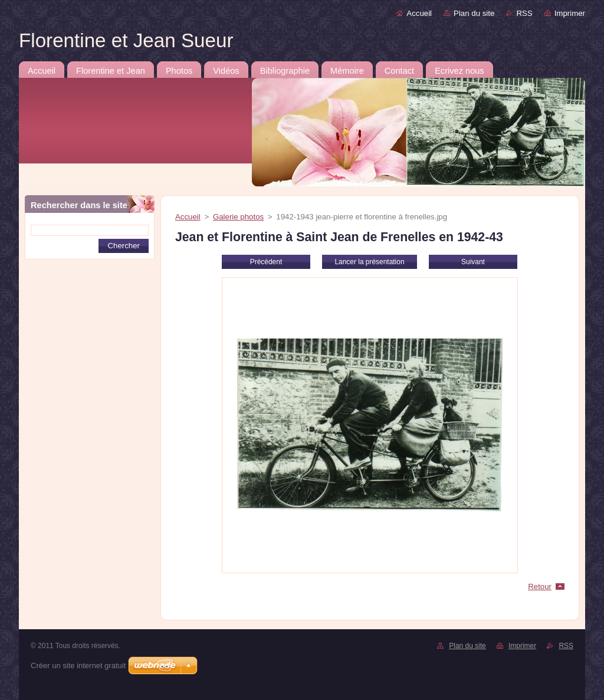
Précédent (266, 262)
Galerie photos (238, 217)
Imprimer (570, 13)
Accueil (419, 13)
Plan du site (474, 13)
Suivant (473, 262)
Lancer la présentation (369, 262)
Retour (540, 586)
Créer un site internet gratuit (78, 666)
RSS (524, 13)
